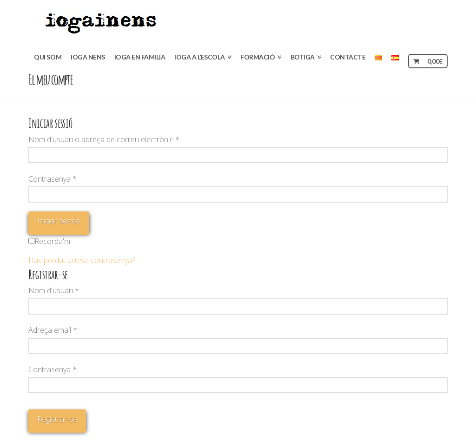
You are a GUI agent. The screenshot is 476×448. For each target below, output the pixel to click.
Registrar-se (57, 419)
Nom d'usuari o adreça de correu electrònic (104, 139)
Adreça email (53, 330)
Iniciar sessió (59, 221)
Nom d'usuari (54, 290)
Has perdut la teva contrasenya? (82, 260)
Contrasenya (53, 179)
